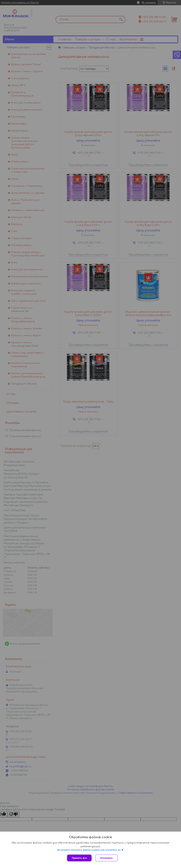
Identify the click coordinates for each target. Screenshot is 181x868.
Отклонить (106, 858)
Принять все (79, 858)
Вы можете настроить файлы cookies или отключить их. (89, 850)
